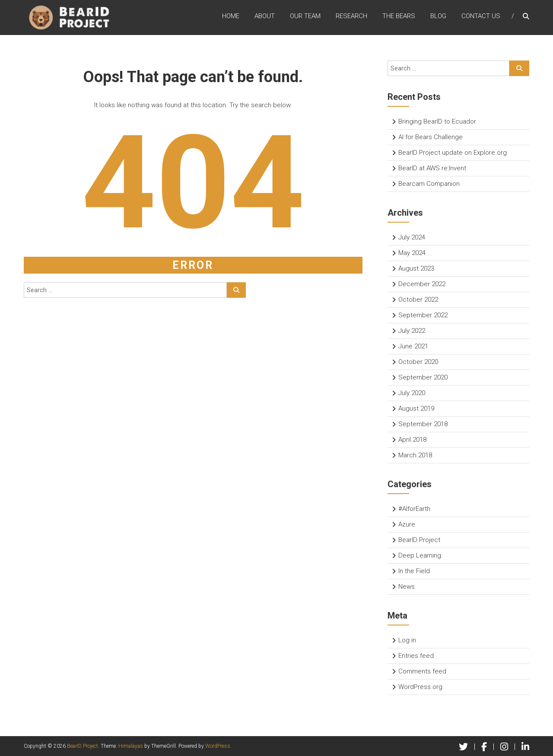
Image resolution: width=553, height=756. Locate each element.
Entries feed (416, 656)
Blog (438, 17)
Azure (407, 524)
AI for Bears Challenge (431, 137)
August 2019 (416, 408)
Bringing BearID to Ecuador (437, 121)
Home (231, 17)
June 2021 (413, 346)
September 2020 (423, 377)
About (265, 17)
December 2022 (422, 284)
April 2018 (412, 440)
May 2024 (412, 253)
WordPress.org (420, 687)
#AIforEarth (414, 509)
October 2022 (418, 300)
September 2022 (423, 315)
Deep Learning (420, 555)
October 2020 (418, 362)
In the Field (414, 571)
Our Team (305, 17)
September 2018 (423, 424)
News (407, 587)
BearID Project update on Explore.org (453, 153)
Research (351, 17)
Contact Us (481, 17)
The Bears (399, 17)
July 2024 (412, 237)
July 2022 (412, 331)
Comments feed (422, 671)
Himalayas (131, 746)
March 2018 (415, 455)
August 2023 (416, 268)
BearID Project (419, 540)
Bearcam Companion (429, 184)
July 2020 (412, 393)
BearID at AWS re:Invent (432, 168)
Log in (407, 640)
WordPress (218, 746)
